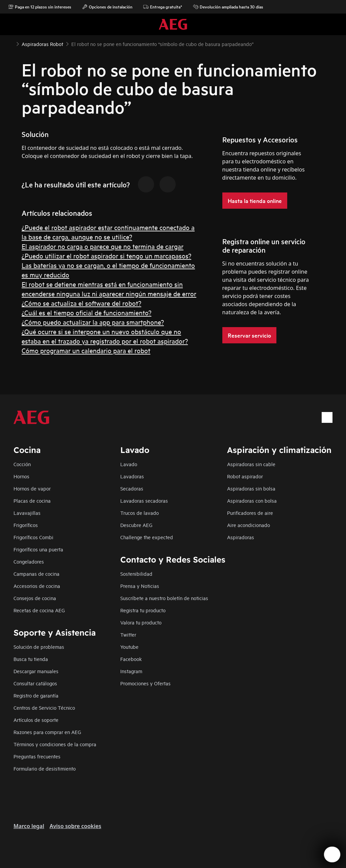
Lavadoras (132, 476)
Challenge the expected (147, 537)
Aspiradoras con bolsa (252, 500)
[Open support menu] (332, 854)
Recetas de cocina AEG (39, 610)
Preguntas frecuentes (37, 756)
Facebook (131, 659)
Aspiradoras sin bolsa (251, 488)
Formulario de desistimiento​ (45, 768)
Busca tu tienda (31, 659)
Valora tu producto (141, 622)
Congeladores (29, 561)
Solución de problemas (39, 647)
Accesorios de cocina (37, 586)
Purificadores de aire (250, 513)
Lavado (129, 464)
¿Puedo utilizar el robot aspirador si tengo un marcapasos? (106, 256)
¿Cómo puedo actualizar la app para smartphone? (93, 322)
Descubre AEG (136, 525)
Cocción (22, 464)
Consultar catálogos (35, 683)
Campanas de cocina (36, 574)
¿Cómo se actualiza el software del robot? (81, 303)
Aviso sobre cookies (76, 826)
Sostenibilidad (136, 574)
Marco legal (29, 826)
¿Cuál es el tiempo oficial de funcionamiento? (86, 312)
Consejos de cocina (35, 598)
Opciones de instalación (107, 7)
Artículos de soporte (36, 720)
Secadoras (132, 488)
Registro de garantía (36, 695)
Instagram (131, 671)
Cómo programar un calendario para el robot (86, 350)
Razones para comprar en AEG (47, 732)
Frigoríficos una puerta (38, 549)
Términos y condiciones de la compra (55, 744)
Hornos (21, 476)
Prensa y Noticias (140, 586)
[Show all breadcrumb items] (11, 43)
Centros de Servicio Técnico (44, 707)
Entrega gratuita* (163, 7)
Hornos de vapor (32, 488)
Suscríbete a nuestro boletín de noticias (164, 598)
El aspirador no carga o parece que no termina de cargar (103, 246)
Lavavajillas (27, 513)
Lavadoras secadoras (144, 500)
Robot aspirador (245, 476)
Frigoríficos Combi (33, 537)
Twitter (128, 634)
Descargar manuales (36, 671)
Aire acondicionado (249, 525)
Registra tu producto (143, 610)
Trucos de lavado (140, 513)
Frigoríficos (26, 525)
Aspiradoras (241, 537)
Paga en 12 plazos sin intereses (40, 7)
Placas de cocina (32, 500)
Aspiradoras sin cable (251, 464)
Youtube (129, 647)
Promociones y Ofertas (145, 683)
